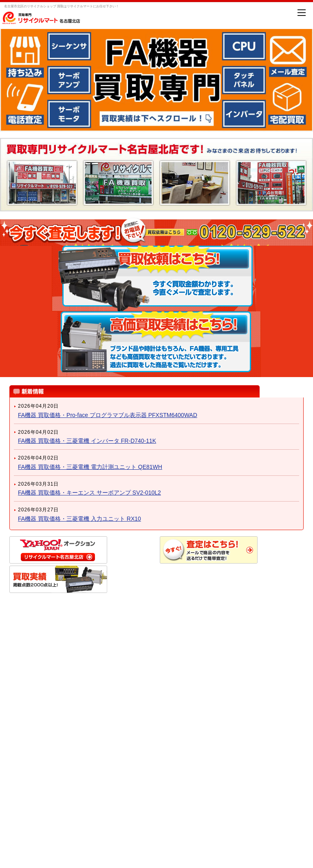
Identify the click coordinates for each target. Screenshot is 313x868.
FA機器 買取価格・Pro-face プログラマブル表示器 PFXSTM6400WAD (108, 415)
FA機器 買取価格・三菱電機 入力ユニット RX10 (79, 519)
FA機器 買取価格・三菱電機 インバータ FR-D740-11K (87, 441)
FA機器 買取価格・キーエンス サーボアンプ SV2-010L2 (89, 493)
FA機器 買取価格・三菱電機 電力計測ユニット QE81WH (90, 467)
